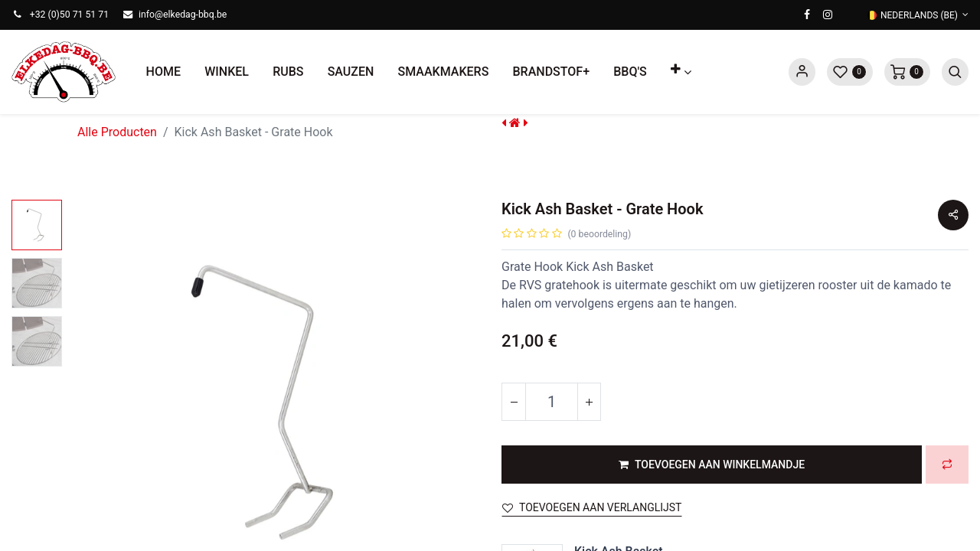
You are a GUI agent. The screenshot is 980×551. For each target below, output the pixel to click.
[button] (681, 72)
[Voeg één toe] (589, 402)
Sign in (802, 72)
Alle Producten (117, 132)
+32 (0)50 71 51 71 (69, 15)
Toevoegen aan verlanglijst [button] (592, 507)
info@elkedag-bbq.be (183, 15)
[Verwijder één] (514, 402)
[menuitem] (163, 72)
